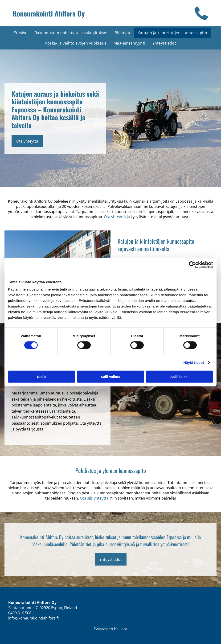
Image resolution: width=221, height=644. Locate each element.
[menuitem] (20, 33)
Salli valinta (111, 377)
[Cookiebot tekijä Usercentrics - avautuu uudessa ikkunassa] (192, 265)
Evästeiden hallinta (110, 629)
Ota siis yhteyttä (94, 498)
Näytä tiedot (194, 362)
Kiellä (41, 377)
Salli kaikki (179, 377)
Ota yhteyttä (115, 217)
